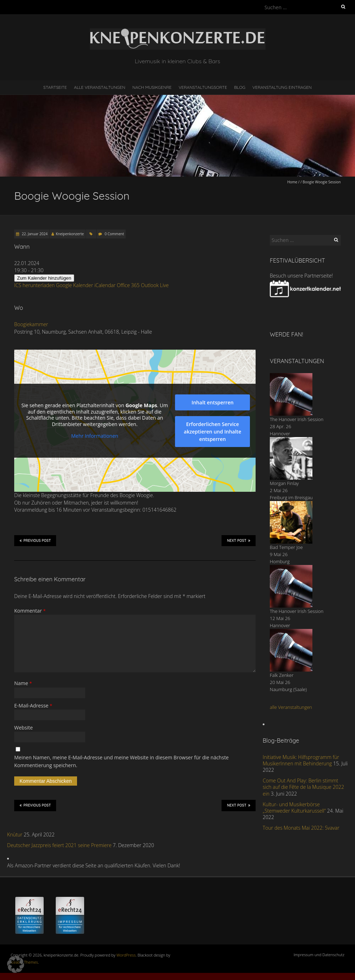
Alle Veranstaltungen (99, 87)
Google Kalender (75, 285)
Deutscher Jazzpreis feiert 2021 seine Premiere (59, 845)
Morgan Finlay (284, 483)
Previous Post (35, 540)
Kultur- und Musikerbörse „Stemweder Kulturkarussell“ (294, 807)
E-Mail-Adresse (33, 706)
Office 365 (128, 285)
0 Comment (114, 234)
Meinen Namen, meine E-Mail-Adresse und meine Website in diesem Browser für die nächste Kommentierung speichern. (121, 761)
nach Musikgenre (152, 87)
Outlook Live (155, 285)
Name (23, 683)
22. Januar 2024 (34, 234)
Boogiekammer (31, 324)
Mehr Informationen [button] (94, 436)
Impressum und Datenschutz (319, 955)
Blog (240, 87)
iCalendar (105, 285)
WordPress (126, 955)
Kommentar (30, 611)
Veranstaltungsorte (203, 87)
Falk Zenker (282, 675)
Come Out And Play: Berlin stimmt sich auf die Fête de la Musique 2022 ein (303, 787)
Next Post (239, 540)
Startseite (55, 87)
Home (292, 182)
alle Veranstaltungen (291, 707)
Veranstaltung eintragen (282, 87)
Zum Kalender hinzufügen (44, 278)
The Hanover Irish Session (297, 419)
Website (23, 728)
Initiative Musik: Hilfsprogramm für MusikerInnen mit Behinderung (301, 760)
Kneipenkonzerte (70, 234)
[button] (16, 964)
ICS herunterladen (34, 285)
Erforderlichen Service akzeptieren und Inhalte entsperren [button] (213, 432)
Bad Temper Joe (286, 547)
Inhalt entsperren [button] (212, 402)
